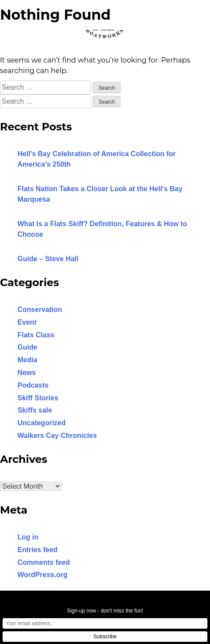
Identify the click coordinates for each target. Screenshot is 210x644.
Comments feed (44, 562)
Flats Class (36, 335)
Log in (28, 537)
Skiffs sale (35, 410)
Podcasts (33, 385)
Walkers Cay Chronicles (57, 436)
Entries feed (38, 550)
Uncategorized (41, 423)
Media (27, 360)
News (27, 373)
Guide (27, 347)
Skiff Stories (38, 398)
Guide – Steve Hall (48, 259)
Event (27, 322)
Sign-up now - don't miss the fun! (105, 611)
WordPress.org (42, 575)
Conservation (40, 310)
